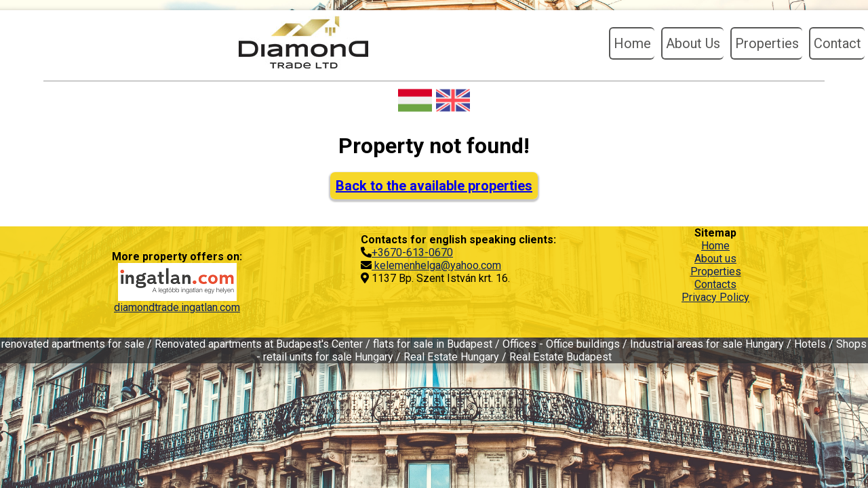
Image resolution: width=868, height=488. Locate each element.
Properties (767, 43)
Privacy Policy (715, 297)
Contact (837, 43)
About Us (693, 43)
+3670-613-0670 (412, 252)
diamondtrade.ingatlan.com (177, 307)
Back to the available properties (434, 186)
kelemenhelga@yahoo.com (436, 265)
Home (632, 43)
